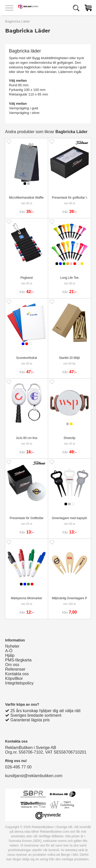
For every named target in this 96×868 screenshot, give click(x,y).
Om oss (12, 665)
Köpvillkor (14, 678)
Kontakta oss (17, 674)
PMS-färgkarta (18, 660)
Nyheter (12, 646)
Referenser (15, 669)
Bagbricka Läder (18, 21)
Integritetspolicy (19, 683)
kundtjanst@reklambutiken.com (34, 776)
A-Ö (9, 651)
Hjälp (10, 655)
